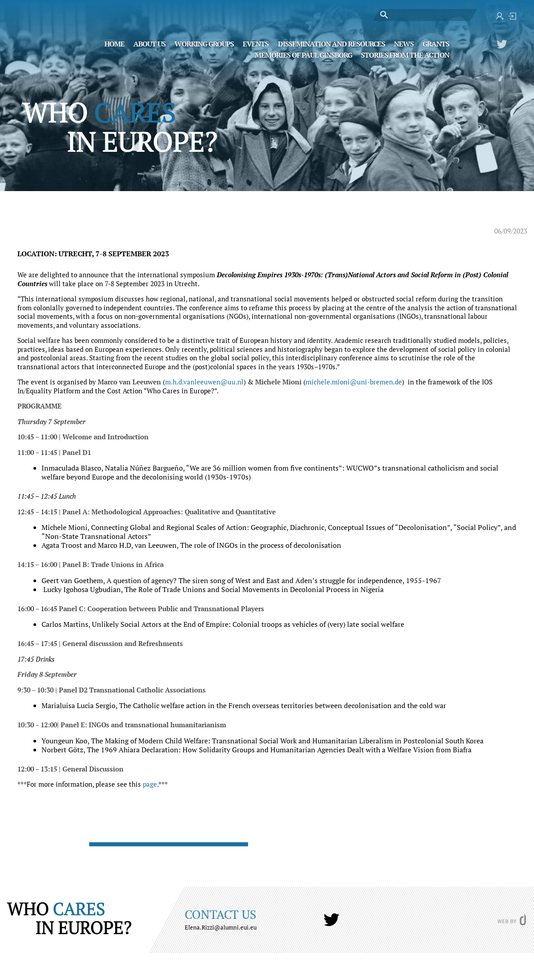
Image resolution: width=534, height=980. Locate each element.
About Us (149, 43)
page (150, 784)
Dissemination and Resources (331, 43)
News (404, 43)
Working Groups (204, 43)
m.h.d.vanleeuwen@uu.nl (204, 382)
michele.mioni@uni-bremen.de (354, 382)
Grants (436, 43)
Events (256, 43)
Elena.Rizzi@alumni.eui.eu (221, 927)
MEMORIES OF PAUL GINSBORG (303, 54)
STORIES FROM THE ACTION (405, 54)
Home (114, 43)
